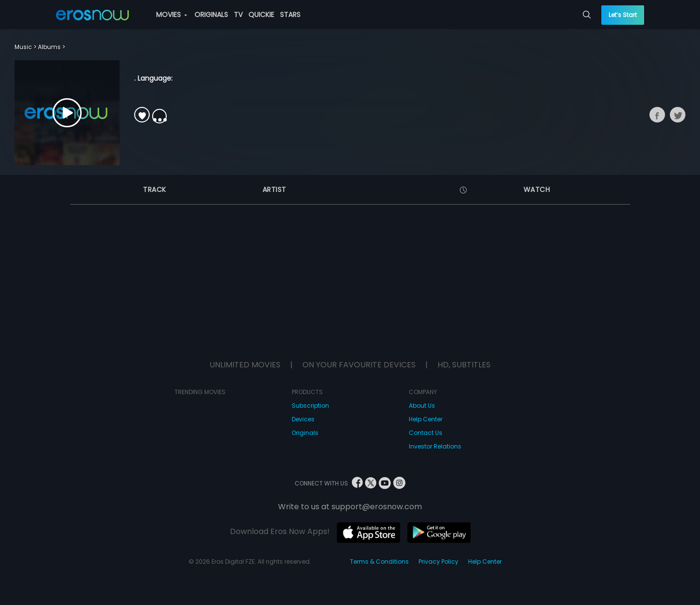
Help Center (426, 419)
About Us (422, 406)
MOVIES (172, 15)
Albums (49, 47)
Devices (303, 419)
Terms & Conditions (379, 562)
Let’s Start (623, 15)
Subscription (310, 406)
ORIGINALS (211, 15)
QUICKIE (261, 15)
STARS (290, 15)
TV (238, 15)
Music (23, 47)
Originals (305, 433)
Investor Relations (435, 446)
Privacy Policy (438, 562)
